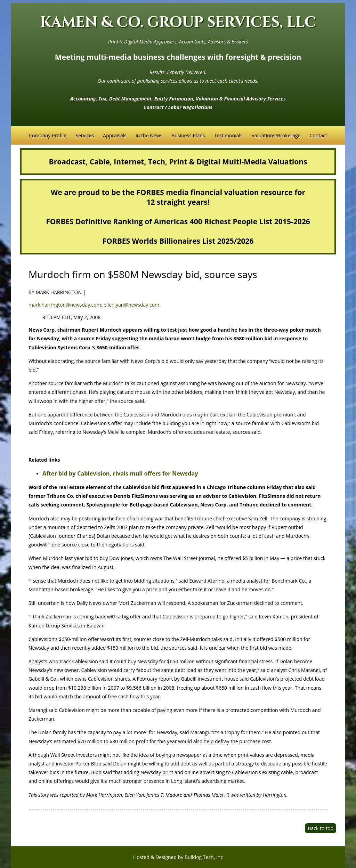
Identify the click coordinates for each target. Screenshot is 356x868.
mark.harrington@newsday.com (65, 305)
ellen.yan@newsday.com (131, 305)
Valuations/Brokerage (276, 135)
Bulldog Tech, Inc (204, 857)
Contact (318, 135)
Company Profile (48, 135)
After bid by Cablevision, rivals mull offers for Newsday (120, 473)
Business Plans (188, 135)
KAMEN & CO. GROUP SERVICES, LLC (178, 22)
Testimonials (228, 135)
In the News (149, 135)
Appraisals (115, 135)
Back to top (321, 828)
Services (85, 135)
